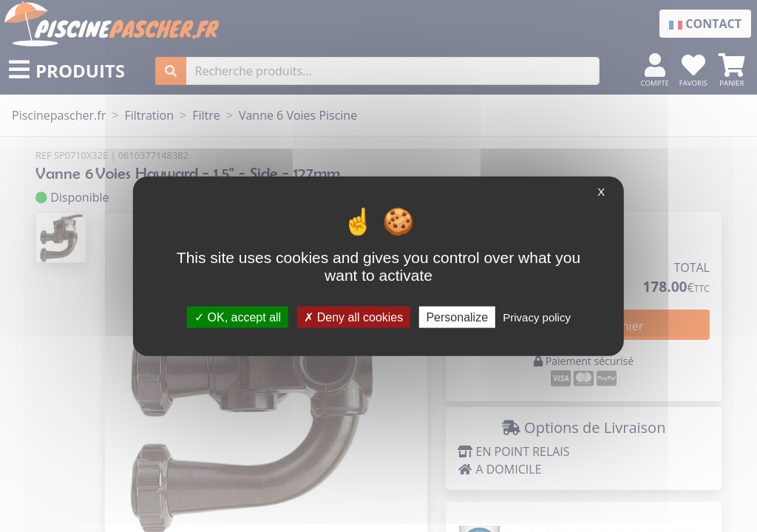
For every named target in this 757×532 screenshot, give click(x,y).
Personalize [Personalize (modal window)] (457, 317)
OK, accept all (238, 317)
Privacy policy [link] (537, 317)
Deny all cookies (353, 317)
